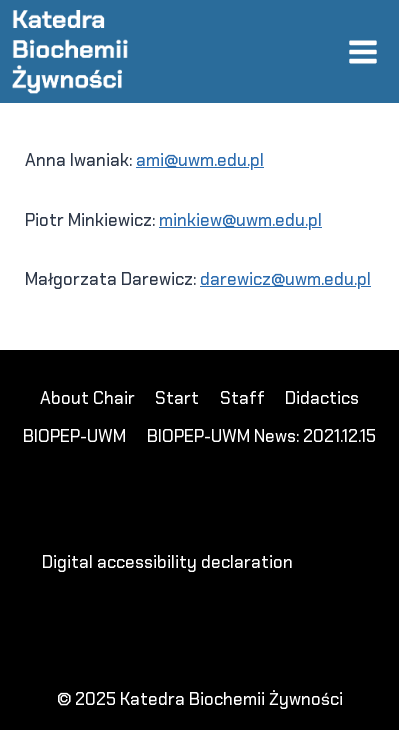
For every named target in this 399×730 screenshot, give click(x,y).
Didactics (322, 398)
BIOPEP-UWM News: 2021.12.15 (261, 436)
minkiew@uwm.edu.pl (240, 220)
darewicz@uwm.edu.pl (285, 279)
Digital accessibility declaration (167, 562)
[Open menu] (362, 51)
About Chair (87, 398)
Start (177, 398)
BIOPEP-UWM (74, 436)
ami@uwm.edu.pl (200, 160)
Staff (242, 398)
